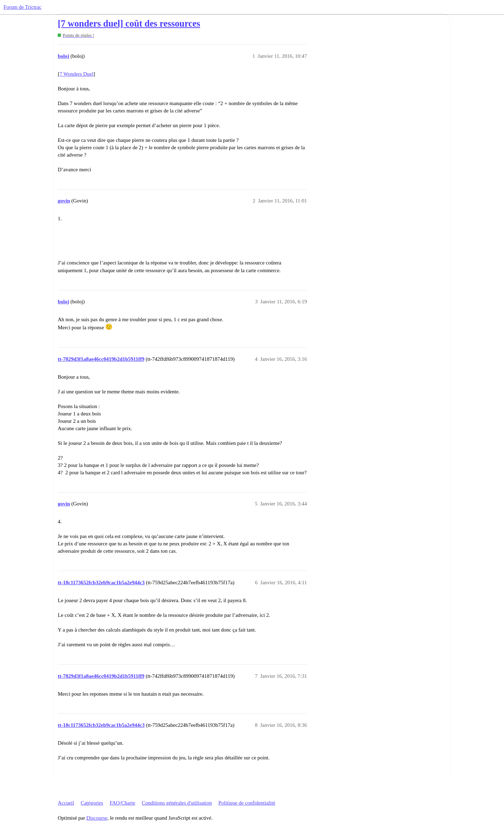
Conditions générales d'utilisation (177, 803)
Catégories (92, 803)
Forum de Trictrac (22, 7)
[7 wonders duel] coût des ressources (129, 24)
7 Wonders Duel (76, 74)
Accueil (66, 803)
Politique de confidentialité (247, 803)
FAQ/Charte (122, 803)
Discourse (97, 818)
